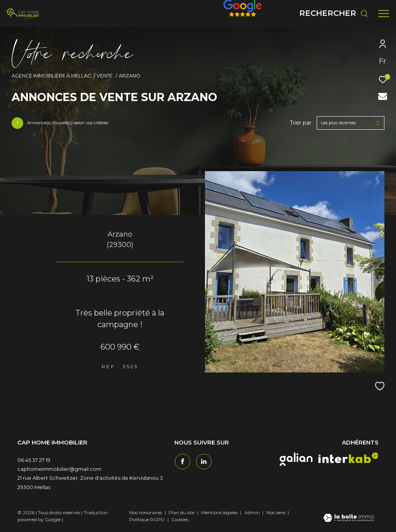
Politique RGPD (147, 519)
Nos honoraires (146, 512)
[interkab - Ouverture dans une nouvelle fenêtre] (348, 458)
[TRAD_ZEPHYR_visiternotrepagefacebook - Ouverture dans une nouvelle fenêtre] (182, 461)
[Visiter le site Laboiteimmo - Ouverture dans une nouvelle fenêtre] (349, 518)
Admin (253, 512)
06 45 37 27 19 (34, 460)
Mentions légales (220, 512)
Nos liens (277, 512)
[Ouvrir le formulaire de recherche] (334, 13)
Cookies (180, 520)
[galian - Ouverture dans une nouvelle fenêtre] (296, 459)
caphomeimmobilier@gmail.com (59, 469)
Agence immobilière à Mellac (51, 76)
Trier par (300, 123)
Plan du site (182, 512)
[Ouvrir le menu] (384, 14)
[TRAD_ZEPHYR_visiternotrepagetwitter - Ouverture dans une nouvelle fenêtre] (203, 461)
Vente (105, 76)
